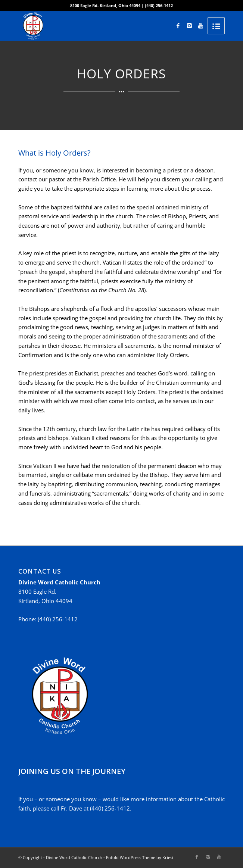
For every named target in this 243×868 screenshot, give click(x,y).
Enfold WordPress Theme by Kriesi (140, 857)
